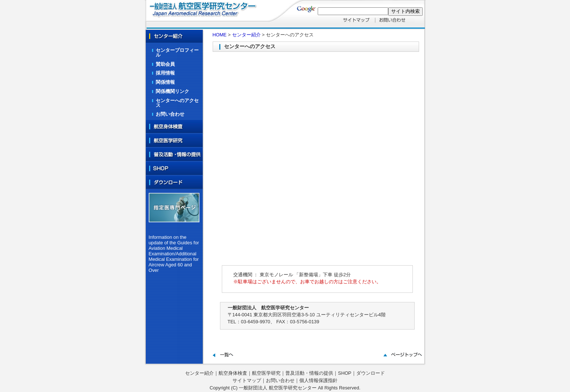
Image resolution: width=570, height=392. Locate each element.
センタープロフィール (177, 53)
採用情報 (165, 73)
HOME (220, 35)
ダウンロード (371, 373)
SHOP (344, 373)
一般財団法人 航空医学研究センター (278, 388)
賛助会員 (165, 64)
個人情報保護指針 (318, 380)
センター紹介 (246, 35)
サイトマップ (247, 380)
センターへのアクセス (177, 103)
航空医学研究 (266, 373)
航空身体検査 (233, 373)
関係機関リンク (172, 91)
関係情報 (165, 82)
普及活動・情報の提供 (309, 373)
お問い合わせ (170, 114)
